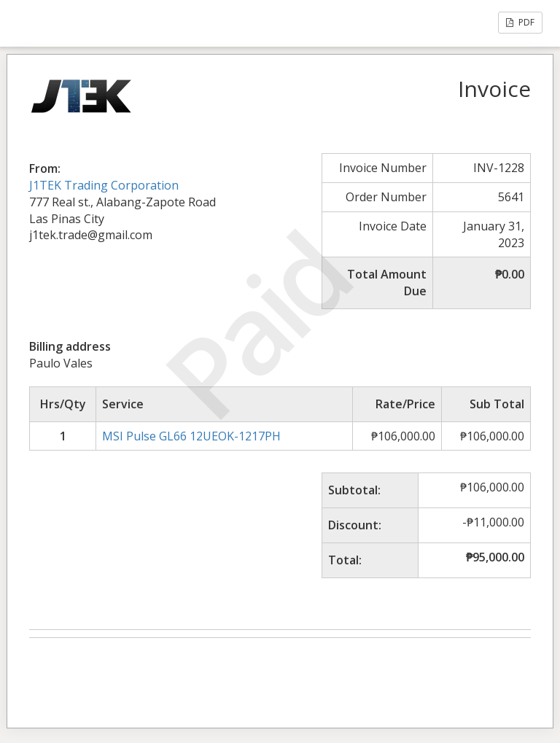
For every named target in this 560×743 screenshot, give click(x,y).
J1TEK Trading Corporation (104, 185)
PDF (520, 22)
